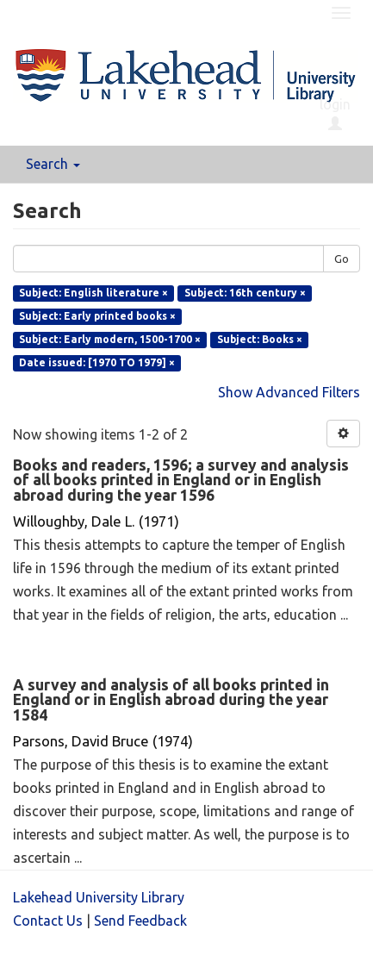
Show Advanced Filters (289, 392)
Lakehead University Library (99, 897)
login (335, 114)
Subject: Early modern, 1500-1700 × (110, 339)
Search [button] (53, 164)
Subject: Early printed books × (97, 316)
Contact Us (48, 921)
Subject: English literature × (93, 293)
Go (342, 259)
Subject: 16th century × (245, 293)
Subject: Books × (260, 339)
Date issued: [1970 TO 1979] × (97, 362)
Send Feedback (140, 921)
